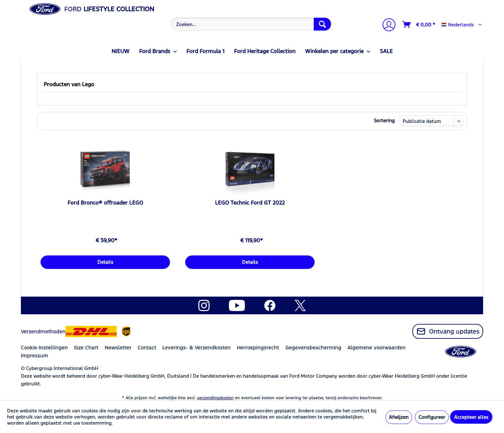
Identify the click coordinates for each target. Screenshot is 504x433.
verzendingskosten (215, 398)
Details (105, 262)
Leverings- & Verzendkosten (197, 348)
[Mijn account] (386, 26)
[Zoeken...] (251, 24)
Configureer (432, 417)
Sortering (384, 120)
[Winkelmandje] (419, 24)
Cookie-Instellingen (44, 348)
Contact (147, 348)
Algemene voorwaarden (377, 348)
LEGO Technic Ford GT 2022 (250, 203)
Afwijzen (399, 417)
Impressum (35, 356)
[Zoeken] (322, 24)
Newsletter (118, 348)
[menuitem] (250, 24)
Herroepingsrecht (258, 348)
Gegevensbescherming (313, 348)
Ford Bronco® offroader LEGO (105, 203)
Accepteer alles (471, 417)
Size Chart (86, 348)
